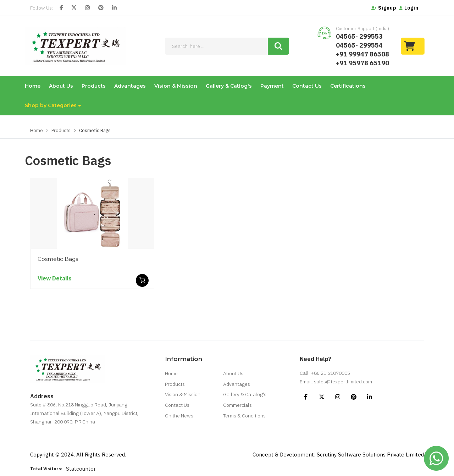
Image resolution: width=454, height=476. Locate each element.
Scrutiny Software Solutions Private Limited (370, 455)
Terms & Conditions (244, 416)
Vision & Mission (176, 86)
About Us (61, 86)
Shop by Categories (53, 105)
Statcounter (81, 469)
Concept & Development (283, 455)
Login (409, 8)
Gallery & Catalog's (245, 395)
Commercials (237, 406)
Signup (384, 8)
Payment (272, 86)
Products (94, 86)
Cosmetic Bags (58, 259)
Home (33, 86)
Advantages (130, 86)
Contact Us (307, 86)
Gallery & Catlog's (229, 86)
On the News (179, 416)
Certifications (348, 86)
